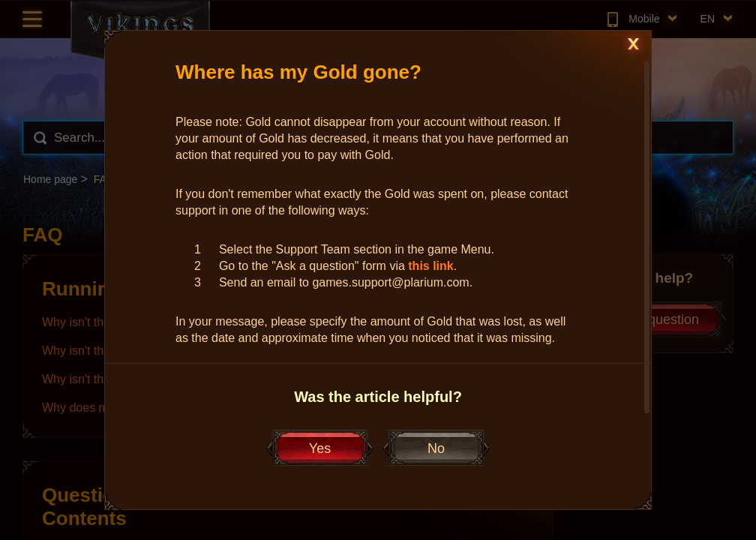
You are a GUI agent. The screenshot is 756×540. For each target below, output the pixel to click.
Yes (320, 448)
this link (430, 266)
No (436, 448)
